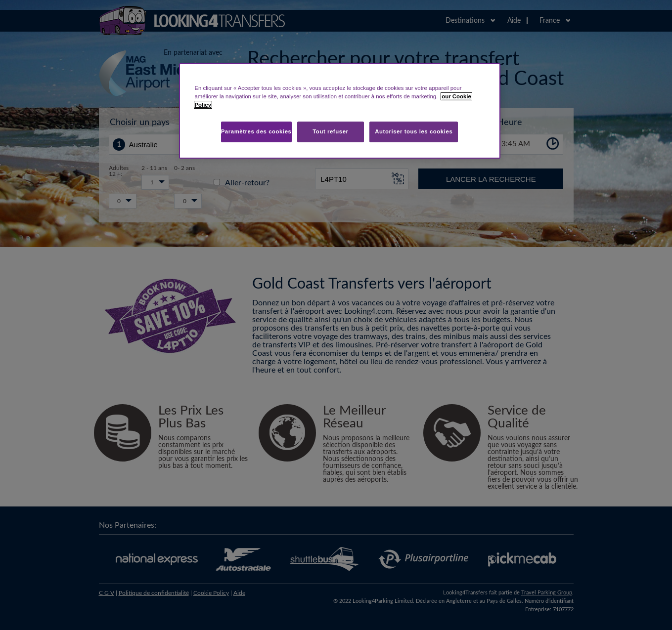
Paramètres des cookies (256, 131)
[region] (340, 111)
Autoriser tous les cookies (414, 131)
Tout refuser (330, 131)
